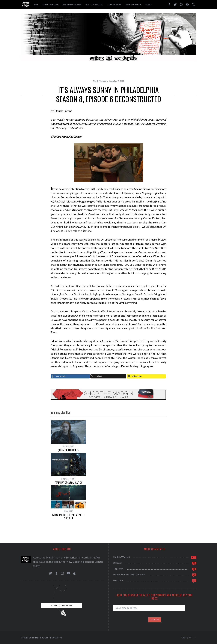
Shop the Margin (133, 4)
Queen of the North (69, 450)
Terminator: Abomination (68, 483)
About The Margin (50, 4)
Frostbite (118, 580)
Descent (117, 563)
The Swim (118, 569)
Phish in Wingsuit (122, 557)
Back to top (189, 638)
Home (36, 4)
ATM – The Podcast (94, 4)
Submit (148, 4)
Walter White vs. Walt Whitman (129, 574)
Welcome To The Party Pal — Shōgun (69, 516)
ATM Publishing (114, 4)
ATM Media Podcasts (72, 4)
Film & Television (100, 81)
